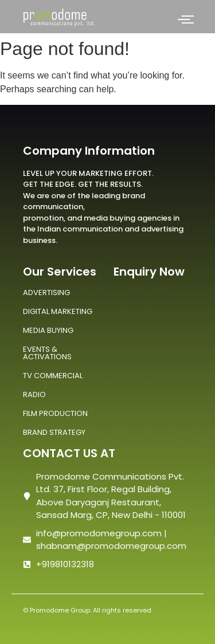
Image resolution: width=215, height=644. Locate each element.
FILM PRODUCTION (55, 413)
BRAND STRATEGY (54, 432)
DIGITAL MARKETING (58, 311)
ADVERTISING (46, 292)
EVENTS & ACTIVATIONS (47, 353)
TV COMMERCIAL (53, 376)
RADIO (34, 394)
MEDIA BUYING (48, 330)
